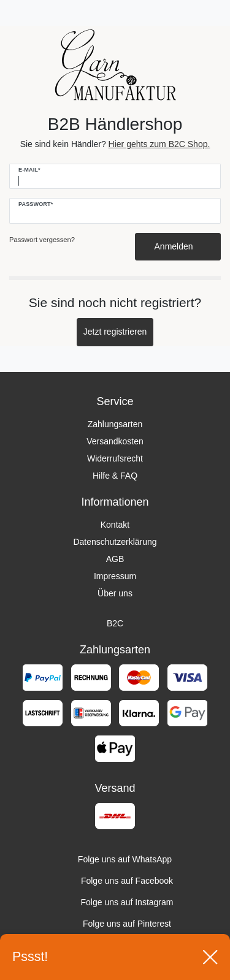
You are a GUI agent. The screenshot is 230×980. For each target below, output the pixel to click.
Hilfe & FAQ (115, 476)
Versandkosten (115, 441)
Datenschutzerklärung (115, 542)
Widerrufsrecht (115, 458)
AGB (115, 559)
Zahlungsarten (115, 424)
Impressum (115, 576)
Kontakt (115, 525)
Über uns (115, 593)
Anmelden (178, 246)
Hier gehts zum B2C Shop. (159, 144)
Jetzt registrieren (115, 332)
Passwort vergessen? (42, 240)
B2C (115, 623)
